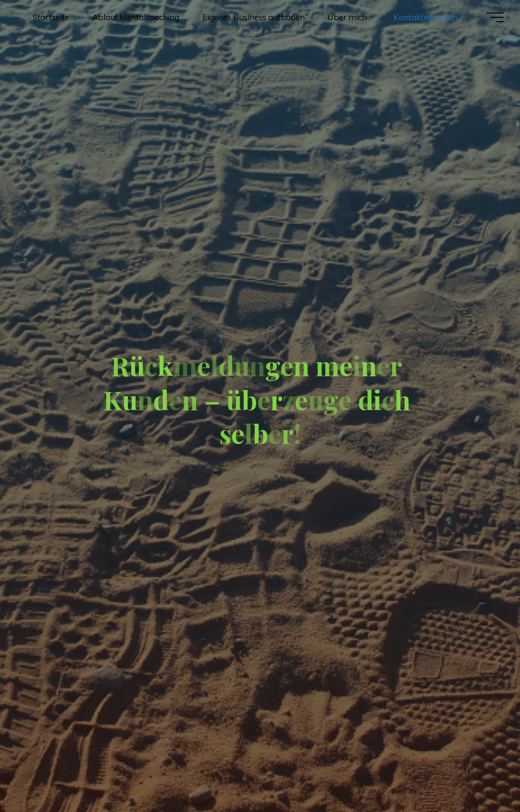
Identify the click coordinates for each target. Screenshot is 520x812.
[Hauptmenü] (495, 17)
